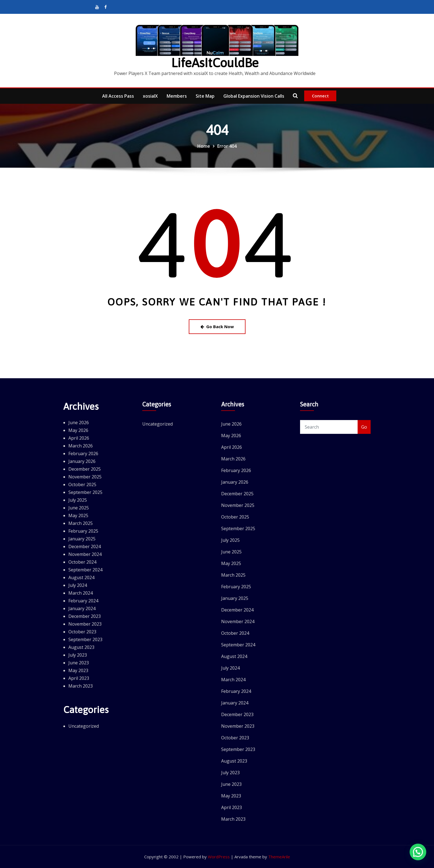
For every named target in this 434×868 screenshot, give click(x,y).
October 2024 (82, 562)
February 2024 (83, 601)
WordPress (219, 857)
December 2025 (85, 469)
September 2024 (85, 570)
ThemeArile (279, 857)
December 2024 (85, 546)
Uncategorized (84, 726)
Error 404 (227, 146)
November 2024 (85, 554)
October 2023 (82, 632)
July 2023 (78, 655)
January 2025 (82, 539)
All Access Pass (118, 96)
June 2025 (79, 508)
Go (364, 427)
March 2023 (81, 686)
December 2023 (85, 616)
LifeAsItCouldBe (215, 63)
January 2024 (82, 608)
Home (204, 146)
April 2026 (79, 438)
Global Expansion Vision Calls (254, 96)
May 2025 (78, 515)
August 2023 (81, 647)
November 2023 (85, 624)
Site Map (205, 96)
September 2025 (85, 492)
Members (177, 96)
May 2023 (78, 670)
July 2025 (78, 500)
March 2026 (81, 446)
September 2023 (85, 639)
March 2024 (81, 593)
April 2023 (79, 678)
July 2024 (78, 585)
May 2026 (78, 430)
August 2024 (81, 577)
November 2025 (85, 477)
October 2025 (82, 484)
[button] (418, 852)
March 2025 (81, 523)
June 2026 (79, 423)
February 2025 (83, 531)
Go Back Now (217, 327)
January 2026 (82, 461)
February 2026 (83, 454)
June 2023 (79, 663)
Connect (320, 96)
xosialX (150, 96)
